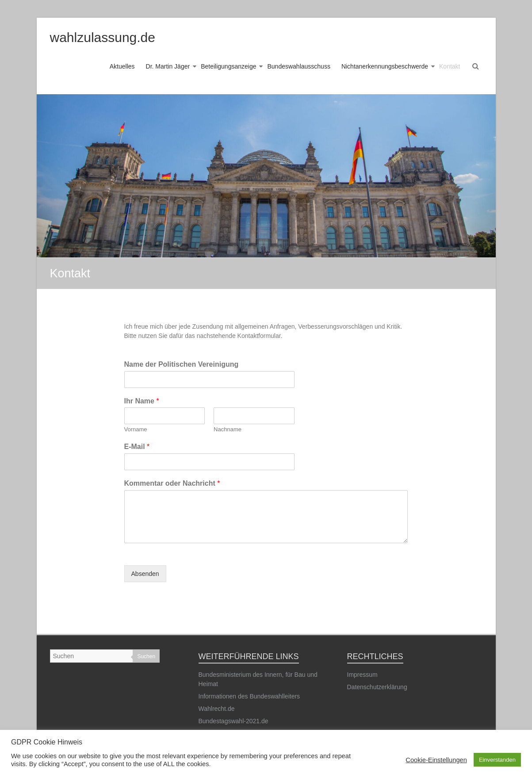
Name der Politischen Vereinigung (182, 364)
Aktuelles (122, 66)
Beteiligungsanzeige (228, 66)
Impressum (362, 675)
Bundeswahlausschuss (299, 66)
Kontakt (450, 66)
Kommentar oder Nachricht (172, 483)
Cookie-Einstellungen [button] (436, 760)
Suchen (146, 656)
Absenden (145, 574)
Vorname (136, 429)
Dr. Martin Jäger (168, 66)
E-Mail (137, 447)
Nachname (228, 429)
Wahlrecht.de (217, 709)
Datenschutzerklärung (377, 687)
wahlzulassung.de (103, 37)
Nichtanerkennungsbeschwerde (385, 66)
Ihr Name (142, 401)
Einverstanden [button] (497, 760)
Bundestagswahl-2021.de (233, 721)
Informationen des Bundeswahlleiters (249, 696)
